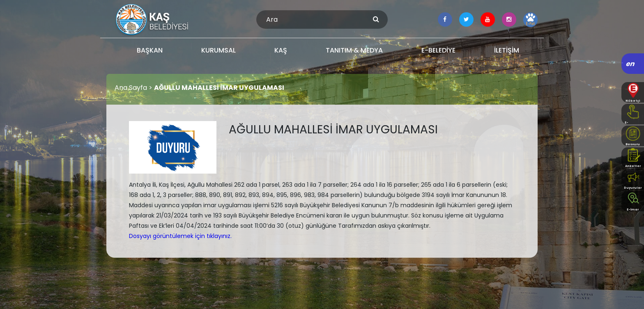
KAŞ (281, 50)
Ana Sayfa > (134, 88)
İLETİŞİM (507, 50)
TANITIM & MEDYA (354, 50)
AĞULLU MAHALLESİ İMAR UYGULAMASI (219, 88)
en (631, 64)
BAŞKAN (150, 50)
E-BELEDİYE (438, 50)
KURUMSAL (218, 50)
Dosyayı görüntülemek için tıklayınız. (180, 236)
